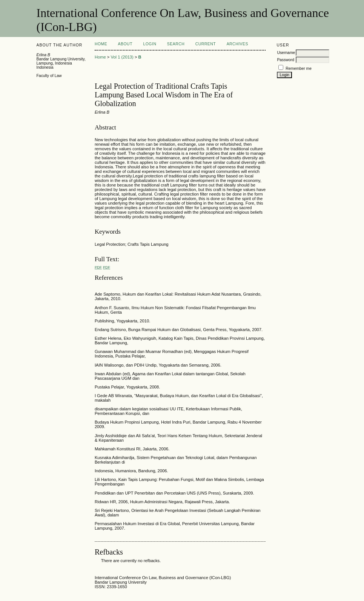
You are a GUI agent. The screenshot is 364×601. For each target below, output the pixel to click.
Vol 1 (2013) (122, 57)
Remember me (299, 69)
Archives (237, 44)
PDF (98, 267)
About (125, 44)
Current (206, 44)
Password (286, 60)
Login (150, 44)
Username (286, 53)
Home (101, 44)
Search (176, 44)
